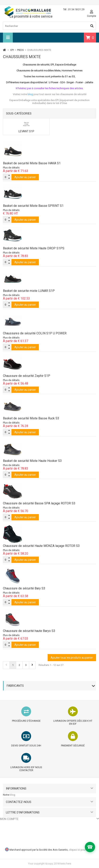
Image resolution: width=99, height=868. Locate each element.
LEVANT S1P (26, 131)
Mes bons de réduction (13, 844)
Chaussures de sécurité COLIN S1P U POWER (35, 333)
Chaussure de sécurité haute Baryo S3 (29, 631)
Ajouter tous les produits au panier (72, 658)
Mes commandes (10, 824)
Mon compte (9, 819)
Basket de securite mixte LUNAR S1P (29, 291)
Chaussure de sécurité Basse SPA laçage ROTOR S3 (39, 503)
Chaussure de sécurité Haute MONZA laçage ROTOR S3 (41, 546)
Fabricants (15, 686)
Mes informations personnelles (18, 839)
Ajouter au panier (25, 177)
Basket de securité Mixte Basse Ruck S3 (31, 418)
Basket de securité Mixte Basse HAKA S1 (32, 163)
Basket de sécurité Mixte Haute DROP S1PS (34, 248)
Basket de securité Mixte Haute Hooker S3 (32, 461)
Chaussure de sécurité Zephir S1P (27, 376)
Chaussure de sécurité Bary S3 (24, 588)
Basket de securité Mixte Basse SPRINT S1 (33, 206)
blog (12, 795)
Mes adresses (8, 834)
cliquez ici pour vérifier (81, 850)
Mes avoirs (6, 829)
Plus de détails (11, 168)
